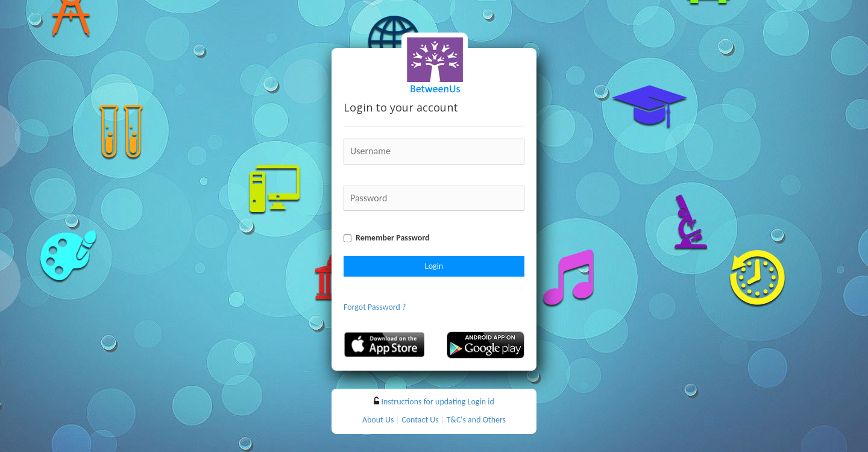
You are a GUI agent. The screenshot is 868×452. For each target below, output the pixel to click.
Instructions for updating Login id (437, 402)
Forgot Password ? (375, 307)
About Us (378, 420)
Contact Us (420, 420)
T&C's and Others (476, 420)
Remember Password (393, 238)
